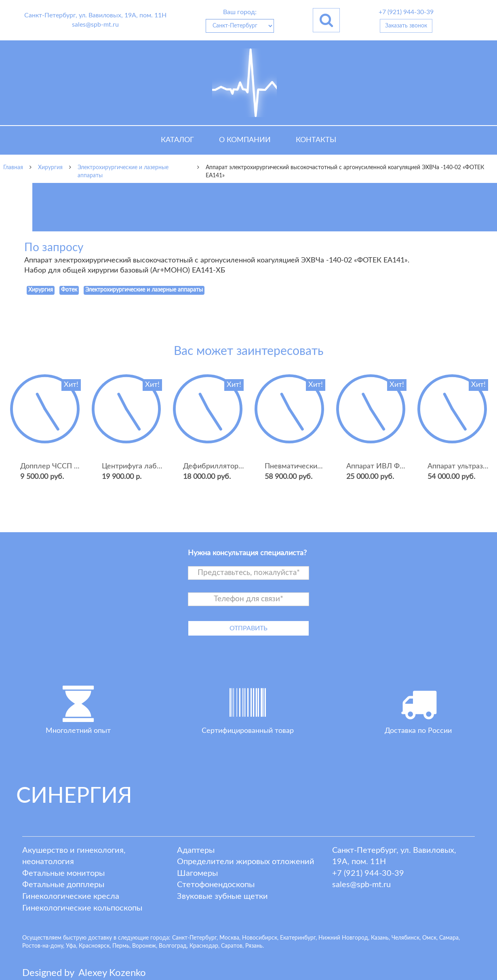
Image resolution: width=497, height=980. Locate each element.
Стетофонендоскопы (216, 885)
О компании (245, 140)
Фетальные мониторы (63, 873)
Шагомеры (197, 873)
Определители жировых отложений (246, 862)
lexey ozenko (112, 973)
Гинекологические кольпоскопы (82, 908)
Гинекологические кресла (71, 896)
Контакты (316, 140)
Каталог (177, 140)
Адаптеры (196, 850)
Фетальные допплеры (63, 885)
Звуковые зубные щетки (222, 896)
